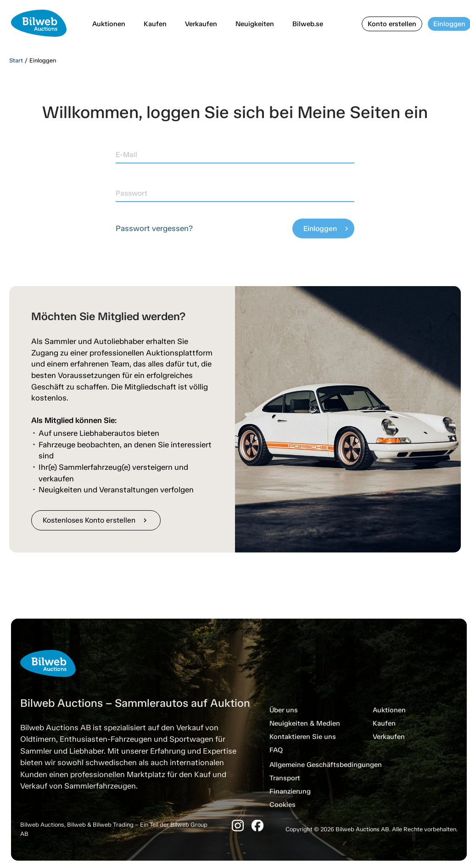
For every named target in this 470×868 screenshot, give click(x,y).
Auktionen (109, 24)
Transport (285, 778)
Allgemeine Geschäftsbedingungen (326, 765)
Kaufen (155, 24)
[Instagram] (238, 826)
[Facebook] (257, 826)
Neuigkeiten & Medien (305, 723)
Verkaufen (201, 24)
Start (16, 60)
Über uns (284, 710)
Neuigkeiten (255, 24)
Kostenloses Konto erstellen (96, 520)
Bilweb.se (308, 24)
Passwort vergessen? (154, 228)
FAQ (276, 750)
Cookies (283, 805)
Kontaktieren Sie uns (303, 737)
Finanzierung (290, 791)
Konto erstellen (392, 24)
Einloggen (327, 228)
